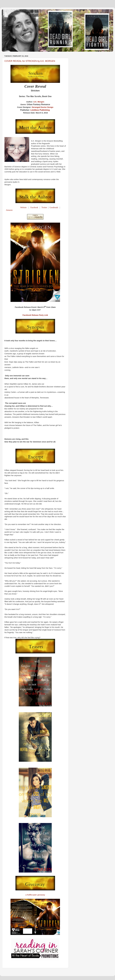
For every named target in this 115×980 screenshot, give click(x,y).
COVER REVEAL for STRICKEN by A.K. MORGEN (30, 61)
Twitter (44, 207)
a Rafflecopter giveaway (35, 895)
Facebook (34, 207)
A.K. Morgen (39, 102)
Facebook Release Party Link (35, 315)
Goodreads (54, 207)
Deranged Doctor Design (43, 107)
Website (23, 207)
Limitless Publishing (40, 110)
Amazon (9, 210)
